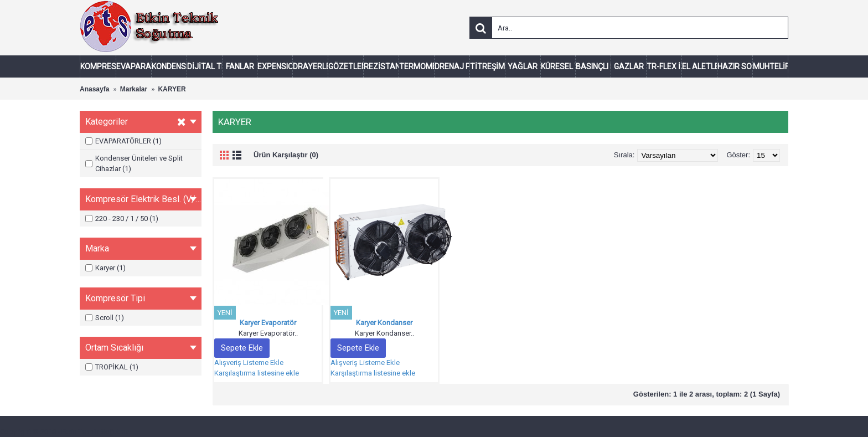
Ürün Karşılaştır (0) (286, 155)
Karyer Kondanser (384, 323)
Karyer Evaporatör (268, 323)
